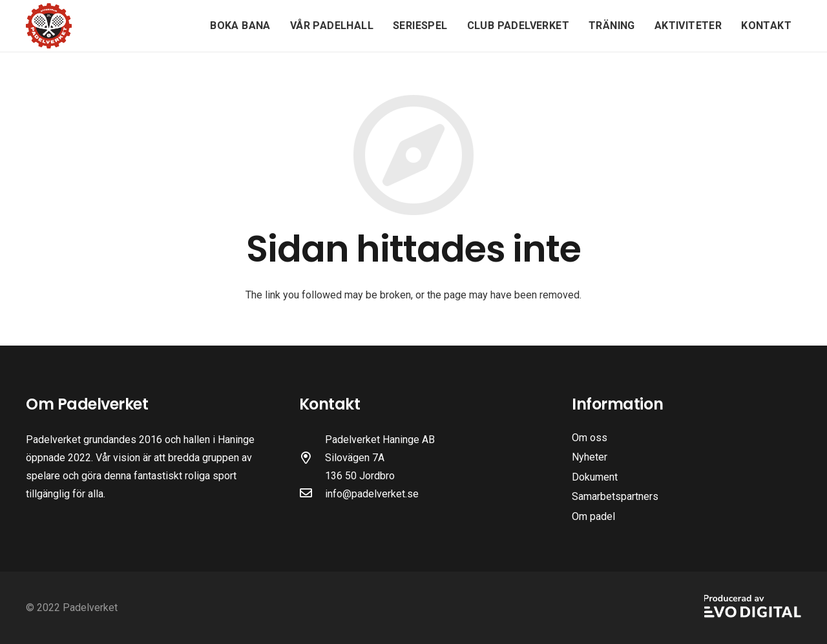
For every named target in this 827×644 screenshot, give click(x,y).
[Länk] (49, 26)
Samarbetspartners (615, 496)
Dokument (595, 477)
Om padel (593, 516)
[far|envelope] (312, 494)
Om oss (590, 438)
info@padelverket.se (372, 494)
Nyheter (590, 457)
